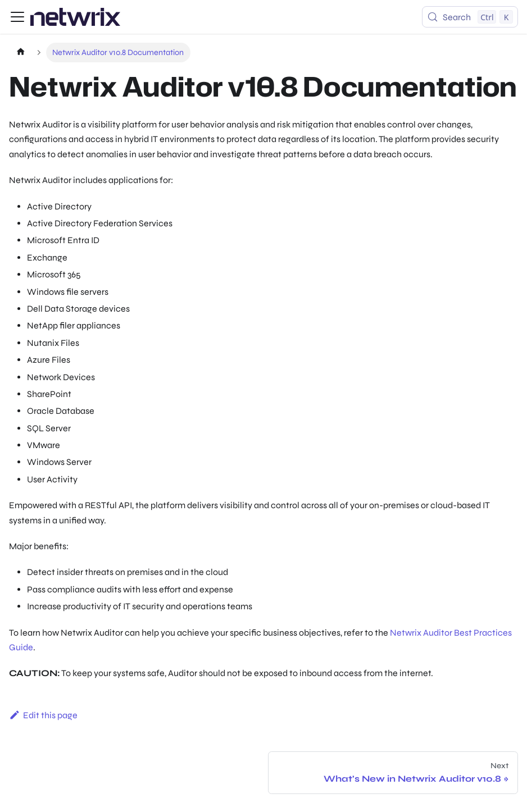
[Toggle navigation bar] (17, 17)
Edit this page (43, 715)
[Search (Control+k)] (470, 17)
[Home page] (21, 53)
